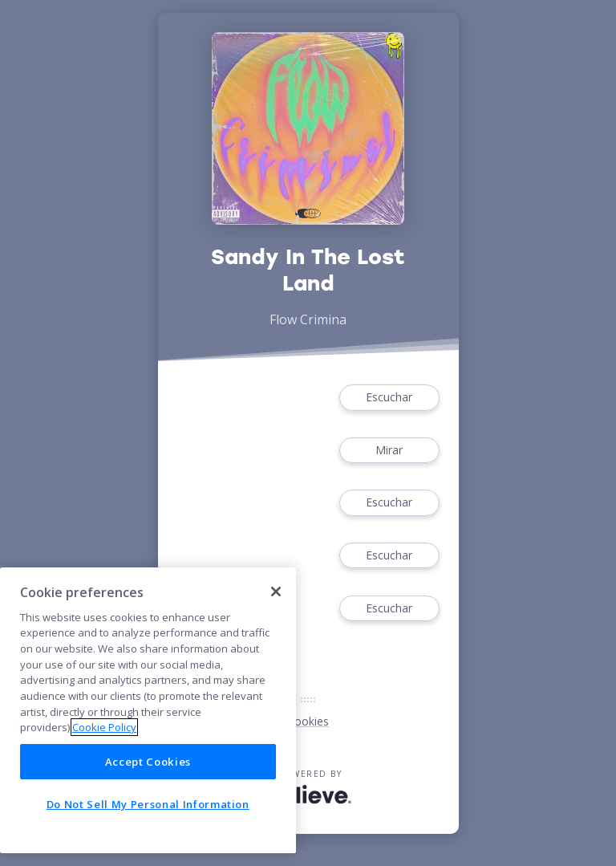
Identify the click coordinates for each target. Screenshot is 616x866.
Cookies (308, 721)
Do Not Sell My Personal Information (148, 804)
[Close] (276, 592)
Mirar (389, 451)
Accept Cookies (148, 762)
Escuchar (389, 398)
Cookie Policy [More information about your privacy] (104, 727)
